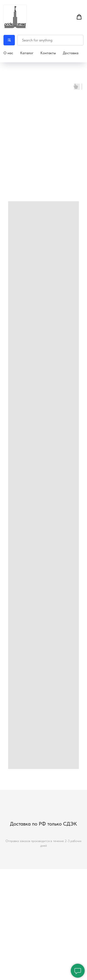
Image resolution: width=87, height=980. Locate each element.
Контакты (48, 53)
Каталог (27, 53)
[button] (79, 17)
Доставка (71, 53)
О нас (8, 53)
